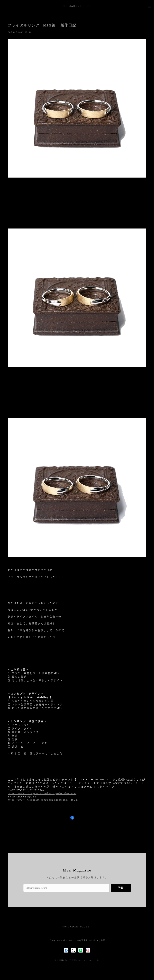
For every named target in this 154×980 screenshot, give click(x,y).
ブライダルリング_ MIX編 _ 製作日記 (42, 25)
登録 (121, 888)
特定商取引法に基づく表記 (91, 940)
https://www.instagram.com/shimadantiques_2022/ (43, 800)
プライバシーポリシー (60, 940)
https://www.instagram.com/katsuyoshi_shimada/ (42, 793)
